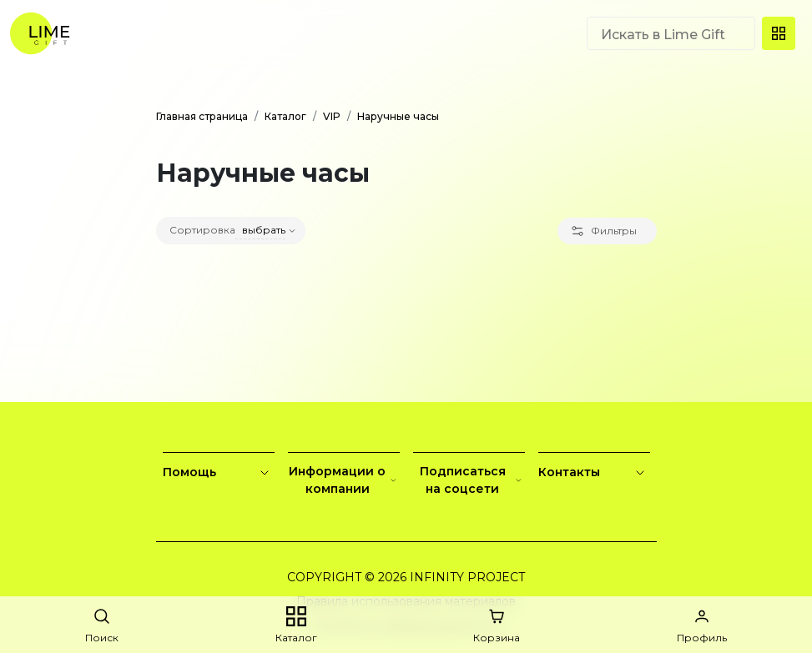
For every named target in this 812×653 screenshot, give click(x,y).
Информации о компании (344, 480)
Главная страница (202, 116)
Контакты (594, 473)
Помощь (219, 473)
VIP (332, 116)
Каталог (285, 116)
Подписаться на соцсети (472, 480)
